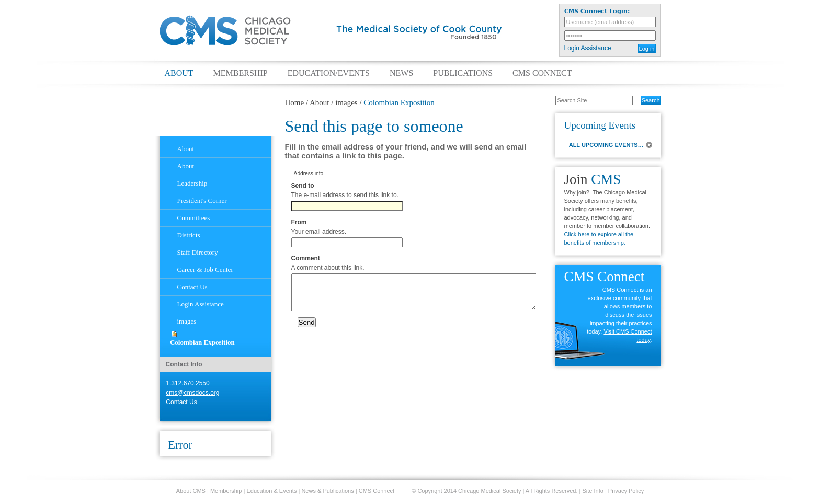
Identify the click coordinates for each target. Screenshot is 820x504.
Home (295, 102)
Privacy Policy (626, 491)
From (299, 222)
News (401, 73)
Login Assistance (588, 48)
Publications (463, 73)
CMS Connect (542, 73)
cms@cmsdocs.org (192, 393)
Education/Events (329, 73)
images (346, 102)
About (179, 73)
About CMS (191, 491)
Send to (303, 186)
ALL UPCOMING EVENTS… (606, 145)
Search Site (550, 95)
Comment (306, 258)
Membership (241, 73)
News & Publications (327, 491)
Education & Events (271, 491)
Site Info (593, 491)
